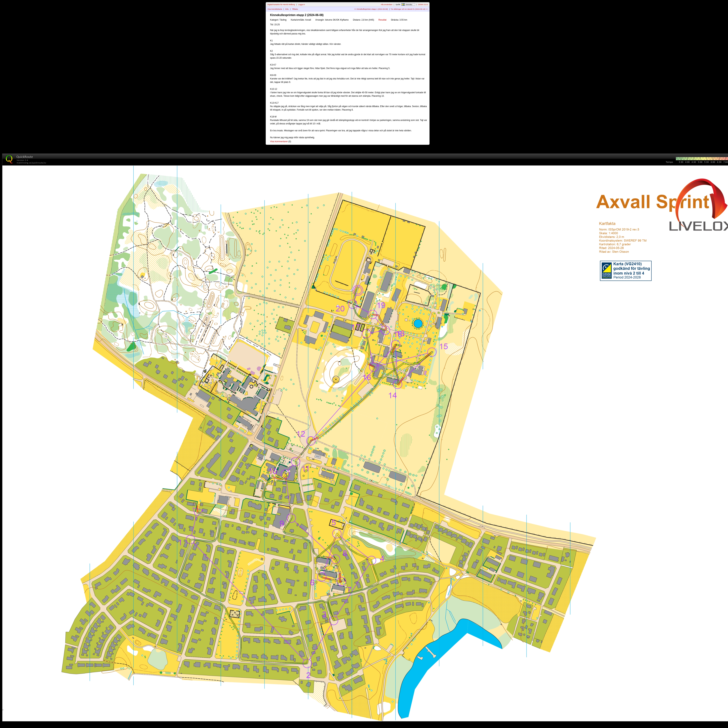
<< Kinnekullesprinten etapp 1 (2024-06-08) (371, 9)
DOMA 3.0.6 (423, 4)
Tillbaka (295, 9)
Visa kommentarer (279, 141)
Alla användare (387, 4)
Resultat (382, 20)
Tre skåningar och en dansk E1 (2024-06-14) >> (409, 9)
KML (287, 9)
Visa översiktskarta (275, 9)
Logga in (301, 4)
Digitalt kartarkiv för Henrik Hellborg (281, 4)
